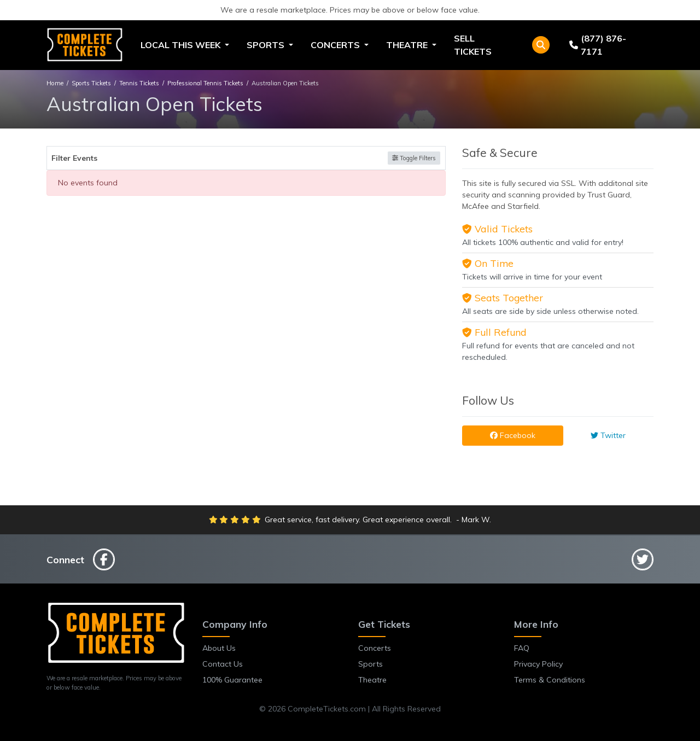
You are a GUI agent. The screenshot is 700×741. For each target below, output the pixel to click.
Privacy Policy (538, 664)
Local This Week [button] (182, 45)
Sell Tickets (473, 45)
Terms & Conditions (550, 680)
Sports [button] (267, 45)
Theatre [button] (408, 45)
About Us (219, 648)
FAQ (522, 648)
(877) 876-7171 (598, 45)
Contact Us (223, 664)
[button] (541, 45)
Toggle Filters (414, 158)
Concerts (375, 648)
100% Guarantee (232, 680)
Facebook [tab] (513, 435)
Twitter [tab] (608, 435)
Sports (371, 664)
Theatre (372, 680)
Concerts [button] (336, 45)
